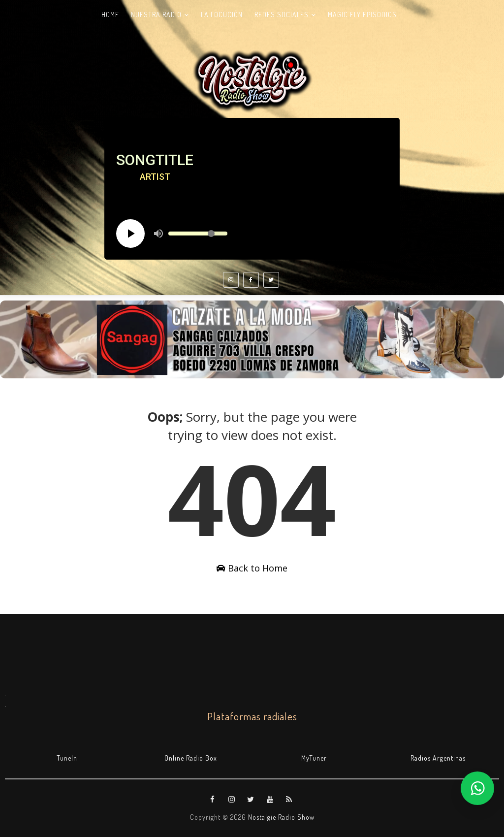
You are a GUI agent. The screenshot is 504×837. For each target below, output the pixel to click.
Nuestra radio (156, 15)
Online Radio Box (191, 758)
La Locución (222, 15)
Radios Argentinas (438, 758)
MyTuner (314, 758)
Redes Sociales (282, 15)
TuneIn (67, 758)
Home (110, 15)
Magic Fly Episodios (362, 15)
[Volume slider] (198, 234)
